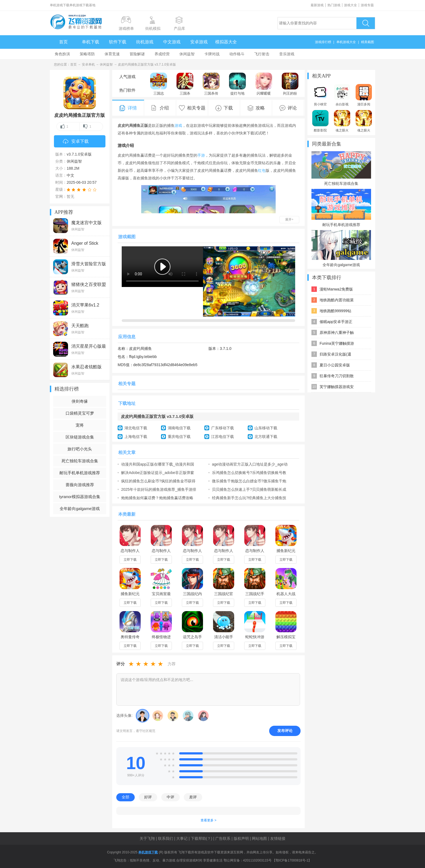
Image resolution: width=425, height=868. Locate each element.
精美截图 (368, 42)
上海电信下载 (136, 437)
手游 (201, 155)
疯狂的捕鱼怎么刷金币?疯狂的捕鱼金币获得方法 (158, 481)
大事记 (182, 838)
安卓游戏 (199, 42)
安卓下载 (76, 142)
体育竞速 (112, 54)
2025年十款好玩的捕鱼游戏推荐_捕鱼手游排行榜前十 (159, 489)
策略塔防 (87, 54)
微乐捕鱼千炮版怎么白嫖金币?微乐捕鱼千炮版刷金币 (249, 481)
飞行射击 (262, 54)
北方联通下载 (266, 437)
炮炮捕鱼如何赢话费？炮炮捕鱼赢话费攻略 (157, 498)
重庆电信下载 (179, 437)
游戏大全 (350, 5)
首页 (63, 42)
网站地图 (259, 838)
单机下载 (91, 42)
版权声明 (241, 838)
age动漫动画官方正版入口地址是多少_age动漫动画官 (250, 464)
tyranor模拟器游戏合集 (80, 497)
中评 (170, 797)
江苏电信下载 (223, 437)
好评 (148, 797)
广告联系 (223, 838)
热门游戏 (334, 5)
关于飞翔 (147, 838)
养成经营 (162, 54)
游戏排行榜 (323, 42)
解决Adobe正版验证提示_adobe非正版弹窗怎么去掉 (158, 473)
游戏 (178, 125)
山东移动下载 (266, 428)
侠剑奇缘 (80, 401)
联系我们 (166, 838)
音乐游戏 (287, 54)
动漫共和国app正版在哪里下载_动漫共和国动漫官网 (158, 464)
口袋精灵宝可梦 (80, 413)
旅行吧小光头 (80, 449)
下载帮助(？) (202, 838)
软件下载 (118, 42)
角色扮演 (62, 54)
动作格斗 (237, 54)
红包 (262, 170)
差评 (193, 797)
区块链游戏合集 (80, 437)
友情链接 (278, 838)
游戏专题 (367, 5)
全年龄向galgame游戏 (80, 509)
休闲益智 (187, 54)
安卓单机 (88, 64)
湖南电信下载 (179, 428)
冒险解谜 (137, 54)
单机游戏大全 (346, 42)
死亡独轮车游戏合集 (80, 461)
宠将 (80, 425)
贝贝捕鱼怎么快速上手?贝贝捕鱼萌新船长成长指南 (249, 489)
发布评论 (285, 731)
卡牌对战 (212, 54)
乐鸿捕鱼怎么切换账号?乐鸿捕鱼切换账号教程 (249, 473)
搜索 (366, 23)
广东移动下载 (223, 428)
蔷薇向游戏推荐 (80, 485)
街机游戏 (145, 42)
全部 (125, 797)
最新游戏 (317, 5)
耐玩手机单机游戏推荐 (80, 473)
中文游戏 (172, 42)
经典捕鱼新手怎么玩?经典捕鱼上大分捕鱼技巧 (249, 498)
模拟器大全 (226, 42)
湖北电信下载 (136, 428)
